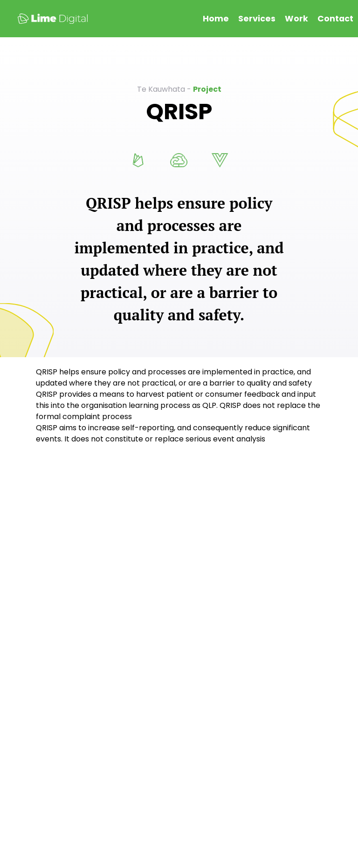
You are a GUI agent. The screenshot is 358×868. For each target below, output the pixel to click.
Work (296, 19)
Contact (335, 19)
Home (216, 19)
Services (257, 19)
